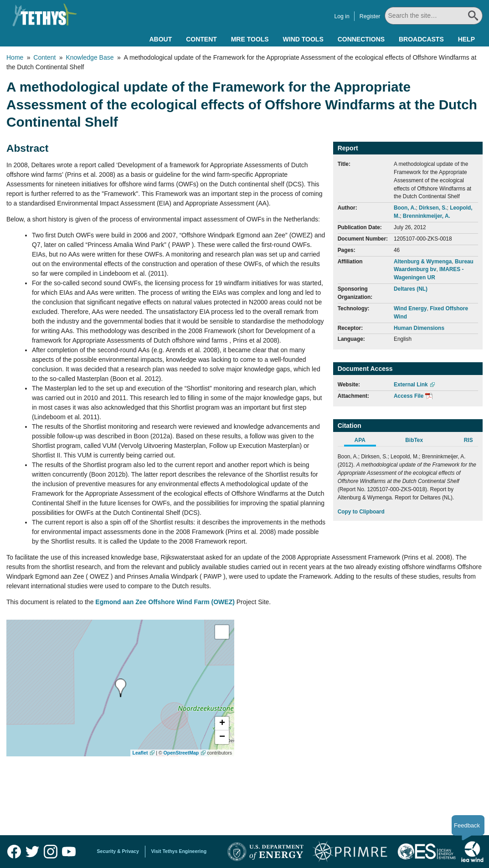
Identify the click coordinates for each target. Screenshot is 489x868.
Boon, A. (405, 208)
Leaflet (140, 753)
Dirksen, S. (433, 208)
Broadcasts (421, 39)
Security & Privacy (118, 851)
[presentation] (121, 688)
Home (15, 57)
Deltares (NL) (411, 289)
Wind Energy (410, 308)
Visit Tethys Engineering (179, 851)
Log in (342, 16)
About (160, 39)
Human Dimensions (419, 328)
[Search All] (434, 16)
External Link (411, 385)
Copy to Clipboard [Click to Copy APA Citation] (361, 512)
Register (371, 16)
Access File (409, 396)
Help (466, 39)
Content (201, 39)
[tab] (365, 442)
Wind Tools (303, 39)
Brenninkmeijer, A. (427, 216)
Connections (361, 39)
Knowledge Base (90, 57)
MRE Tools (250, 39)
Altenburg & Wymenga (423, 262)
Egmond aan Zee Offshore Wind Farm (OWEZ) (165, 602)
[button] (222, 724)
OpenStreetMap (181, 753)
